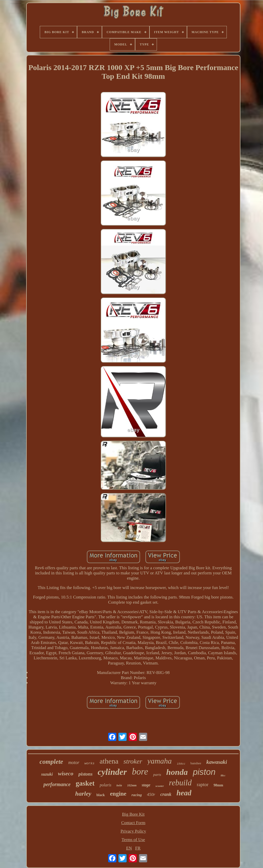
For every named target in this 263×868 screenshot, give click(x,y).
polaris (105, 785)
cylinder (112, 772)
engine (118, 794)
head (184, 793)
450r (151, 794)
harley (83, 794)
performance (57, 784)
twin (119, 785)
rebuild (180, 783)
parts (157, 775)
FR (138, 848)
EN (129, 848)
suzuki (47, 774)
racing (137, 795)
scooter (159, 786)
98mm (218, 785)
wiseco (66, 773)
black (101, 795)
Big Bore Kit (133, 814)
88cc (223, 775)
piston (204, 772)
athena (109, 761)
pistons (85, 774)
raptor (203, 784)
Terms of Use (133, 840)
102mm (132, 785)
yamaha (160, 761)
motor (74, 763)
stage (146, 785)
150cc (181, 764)
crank (166, 794)
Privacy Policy (133, 831)
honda (177, 772)
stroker (133, 761)
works (90, 763)
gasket (85, 783)
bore (140, 772)
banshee (196, 763)
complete (51, 762)
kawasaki (217, 762)
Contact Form (133, 823)
